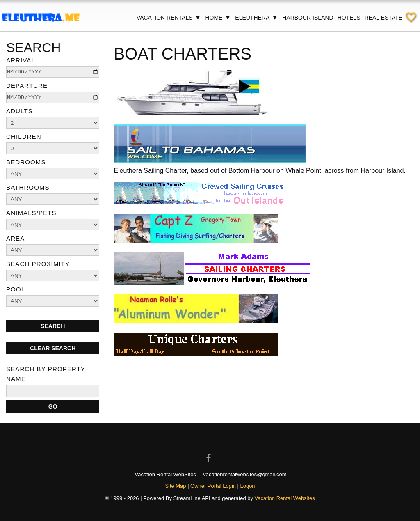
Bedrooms (26, 162)
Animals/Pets (31, 213)
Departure (27, 86)
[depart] (53, 97)
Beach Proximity (38, 264)
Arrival (21, 60)
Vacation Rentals (169, 18)
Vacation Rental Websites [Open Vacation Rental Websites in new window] (285, 498)
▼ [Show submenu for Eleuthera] (275, 18)
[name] (53, 391)
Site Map (175, 486)
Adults (19, 111)
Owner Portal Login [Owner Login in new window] (213, 486)
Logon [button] (248, 486)
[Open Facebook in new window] (210, 451)
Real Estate (383, 18)
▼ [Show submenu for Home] (228, 18)
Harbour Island (308, 18)
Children (24, 137)
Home (218, 18)
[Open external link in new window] (210, 161)
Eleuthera (257, 18)
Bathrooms (28, 187)
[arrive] (53, 72)
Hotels (349, 18)
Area (15, 238)
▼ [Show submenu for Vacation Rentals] (198, 18)
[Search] (53, 406)
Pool (16, 289)
